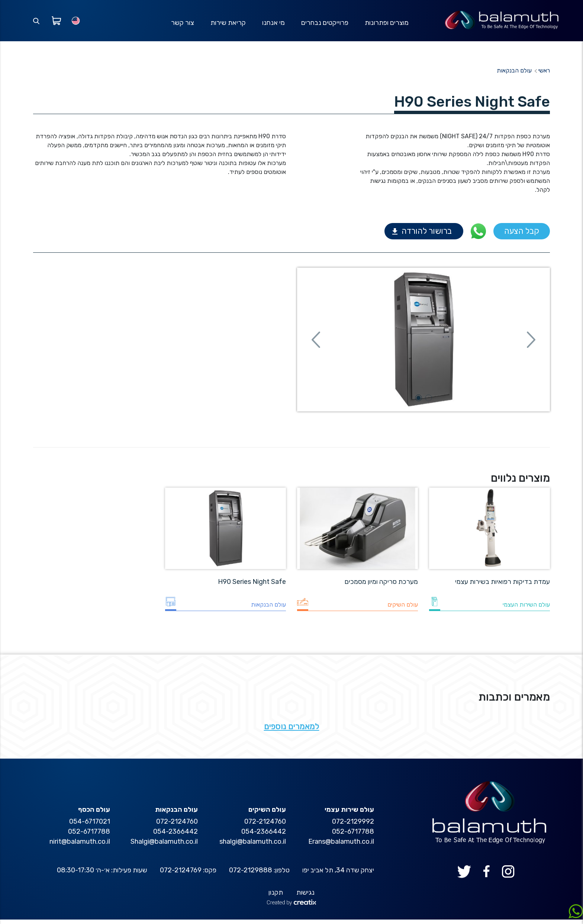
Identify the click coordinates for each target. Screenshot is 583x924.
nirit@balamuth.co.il (80, 846)
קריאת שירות (228, 25)
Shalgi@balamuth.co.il (164, 846)
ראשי (544, 75)
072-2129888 (251, 875)
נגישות (305, 897)
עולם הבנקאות (514, 75)
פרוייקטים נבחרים (325, 25)
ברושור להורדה (427, 236)
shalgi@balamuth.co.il (253, 846)
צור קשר (183, 25)
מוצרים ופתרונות (387, 25)
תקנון (276, 897)
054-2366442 (264, 836)
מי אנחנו (273, 25)
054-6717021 (90, 826)
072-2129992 (353, 826)
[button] (316, 344)
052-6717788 (353, 836)
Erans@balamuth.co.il (341, 846)
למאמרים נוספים (292, 731)
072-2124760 (265, 826)
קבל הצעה (522, 236)
